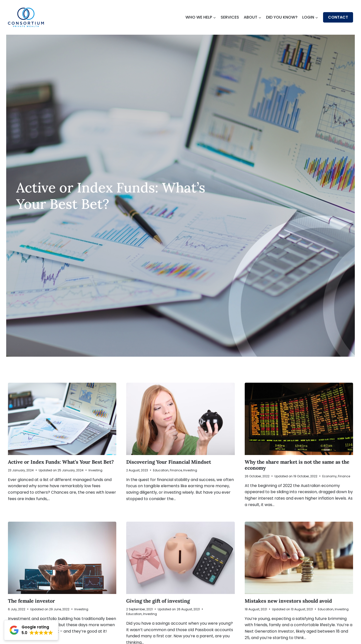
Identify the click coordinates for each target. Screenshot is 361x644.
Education (161, 470)
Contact (338, 17)
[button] (31, 630)
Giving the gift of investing (158, 601)
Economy (330, 476)
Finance (176, 470)
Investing (95, 470)
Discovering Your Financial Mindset (169, 462)
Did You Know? (282, 17)
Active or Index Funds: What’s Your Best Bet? (61, 462)
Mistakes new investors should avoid (288, 601)
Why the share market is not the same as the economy (297, 465)
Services (230, 17)
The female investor (31, 601)
